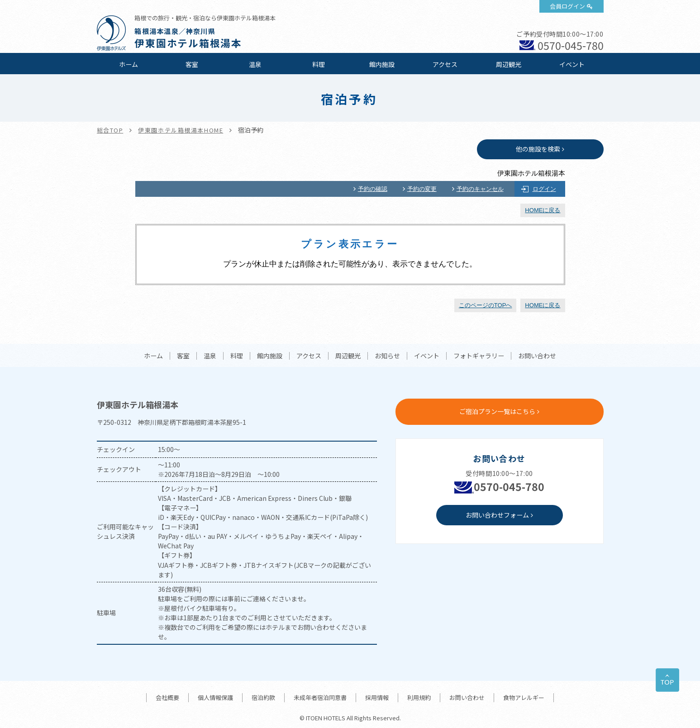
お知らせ (387, 356)
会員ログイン (567, 6)
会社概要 (167, 697)
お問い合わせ (537, 356)
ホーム (129, 64)
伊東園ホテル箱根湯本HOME (181, 130)
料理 (319, 64)
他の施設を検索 (538, 149)
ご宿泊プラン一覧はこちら (497, 411)
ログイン (544, 189)
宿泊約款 (263, 697)
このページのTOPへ (486, 305)
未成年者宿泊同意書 (320, 697)
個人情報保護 (215, 697)
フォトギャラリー (479, 356)
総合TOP (110, 130)
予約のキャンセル (480, 189)
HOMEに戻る (543, 210)
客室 (192, 64)
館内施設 (382, 64)
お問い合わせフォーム (497, 515)
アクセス (445, 64)
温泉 (255, 64)
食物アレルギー (524, 697)
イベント (572, 64)
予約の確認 (373, 189)
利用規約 (419, 697)
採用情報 (377, 697)
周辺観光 (509, 64)
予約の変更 (422, 189)
